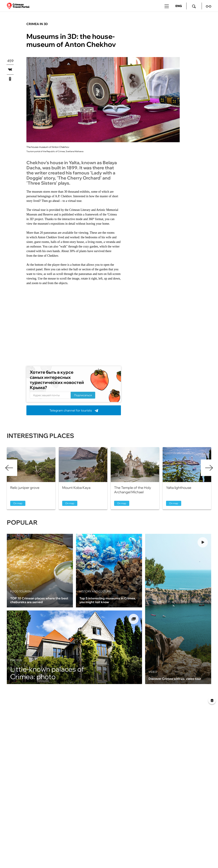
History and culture (95, 591)
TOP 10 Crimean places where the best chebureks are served (39, 600)
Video (153, 672)
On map (18, 503)
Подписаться (83, 395)
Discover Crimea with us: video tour (175, 679)
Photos (16, 660)
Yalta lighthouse (179, 488)
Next (209, 468)
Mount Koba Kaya (76, 488)
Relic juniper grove (25, 488)
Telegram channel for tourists (74, 410)
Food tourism (21, 591)
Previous (9, 468)
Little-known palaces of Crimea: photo (47, 673)
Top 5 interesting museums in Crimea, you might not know (108, 600)
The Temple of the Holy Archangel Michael (133, 490)
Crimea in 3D (37, 24)
